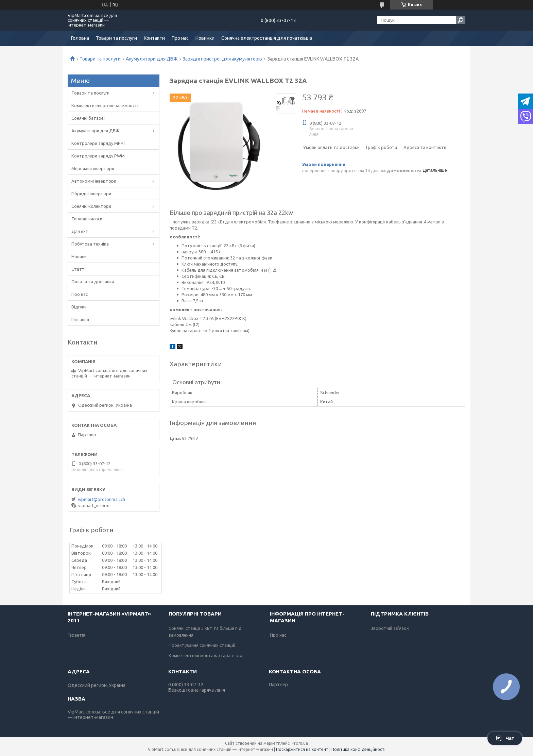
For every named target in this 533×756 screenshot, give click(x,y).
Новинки (205, 38)
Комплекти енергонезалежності (105, 105)
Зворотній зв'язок (390, 628)
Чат (505, 738)
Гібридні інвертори (91, 194)
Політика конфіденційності (358, 749)
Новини (79, 256)
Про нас (180, 38)
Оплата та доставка (93, 282)
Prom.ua (300, 743)
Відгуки (79, 307)
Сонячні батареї (88, 118)
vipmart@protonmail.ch (101, 499)
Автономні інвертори (94, 181)
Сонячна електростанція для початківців (267, 38)
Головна (80, 38)
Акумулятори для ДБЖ (152, 59)
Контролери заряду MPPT (99, 143)
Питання (80, 319)
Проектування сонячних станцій (202, 645)
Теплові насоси (87, 219)
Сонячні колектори (91, 206)
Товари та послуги (116, 38)
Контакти (154, 38)
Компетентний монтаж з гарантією (205, 655)
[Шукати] (461, 20)
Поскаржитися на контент (302, 749)
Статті (79, 269)
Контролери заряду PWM (98, 156)
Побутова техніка (90, 244)
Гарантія (76, 635)
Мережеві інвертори (93, 168)
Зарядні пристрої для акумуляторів (222, 59)
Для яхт (80, 231)
